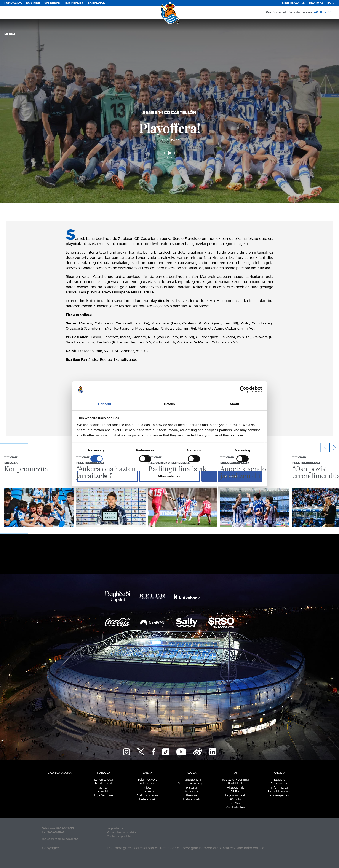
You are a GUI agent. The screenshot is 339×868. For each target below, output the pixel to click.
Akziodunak (235, 788)
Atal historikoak (147, 796)
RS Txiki (235, 799)
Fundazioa (13, 3)
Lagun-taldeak (236, 796)
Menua (12, 34)
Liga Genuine (104, 796)
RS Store (33, 3)
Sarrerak (52, 3)
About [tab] (234, 404)
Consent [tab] (105, 404)
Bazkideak (236, 784)
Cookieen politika (119, 836)
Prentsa (192, 796)
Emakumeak (104, 784)
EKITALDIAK (96, 3)
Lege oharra (115, 829)
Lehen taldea (104, 780)
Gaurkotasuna (59, 773)
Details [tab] (169, 404)
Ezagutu (280, 780)
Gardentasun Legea (191, 784)
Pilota (147, 788)
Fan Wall (235, 803)
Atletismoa (148, 784)
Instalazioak (191, 799)
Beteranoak (147, 799)
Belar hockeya (147, 780)
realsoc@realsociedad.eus (60, 839)
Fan (235, 773)
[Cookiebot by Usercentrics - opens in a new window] (243, 389)
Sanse (103, 788)
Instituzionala (191, 780)
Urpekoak (147, 792)
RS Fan (235, 792)
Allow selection (169, 476)
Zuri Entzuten (235, 807)
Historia (192, 788)
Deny (107, 476)
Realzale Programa (235, 780)
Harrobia (103, 792)
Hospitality (74, 3)
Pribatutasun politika (122, 832)
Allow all (232, 476)
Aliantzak (192, 792)
